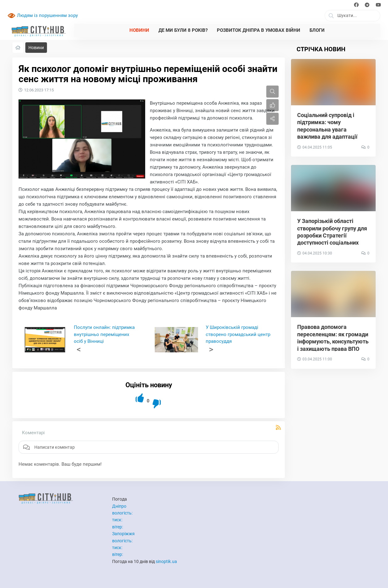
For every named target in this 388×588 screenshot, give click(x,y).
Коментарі (33, 433)
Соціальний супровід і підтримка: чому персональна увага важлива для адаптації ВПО (327, 130)
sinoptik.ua (166, 561)
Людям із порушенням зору (47, 15)
